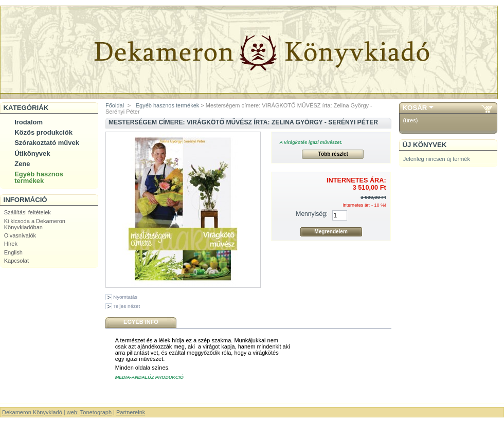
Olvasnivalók (20, 235)
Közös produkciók (43, 132)
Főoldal (115, 105)
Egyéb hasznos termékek (39, 177)
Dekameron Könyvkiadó (32, 412)
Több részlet (333, 154)
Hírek (11, 244)
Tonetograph (96, 412)
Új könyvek (425, 145)
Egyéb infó (141, 322)
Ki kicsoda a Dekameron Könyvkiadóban (35, 224)
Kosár (415, 108)
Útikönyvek (32, 153)
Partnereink (131, 412)
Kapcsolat (16, 261)
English (13, 252)
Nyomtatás (125, 297)
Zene (22, 164)
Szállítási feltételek (28, 212)
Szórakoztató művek (47, 143)
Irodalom (29, 122)
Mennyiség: (312, 214)
